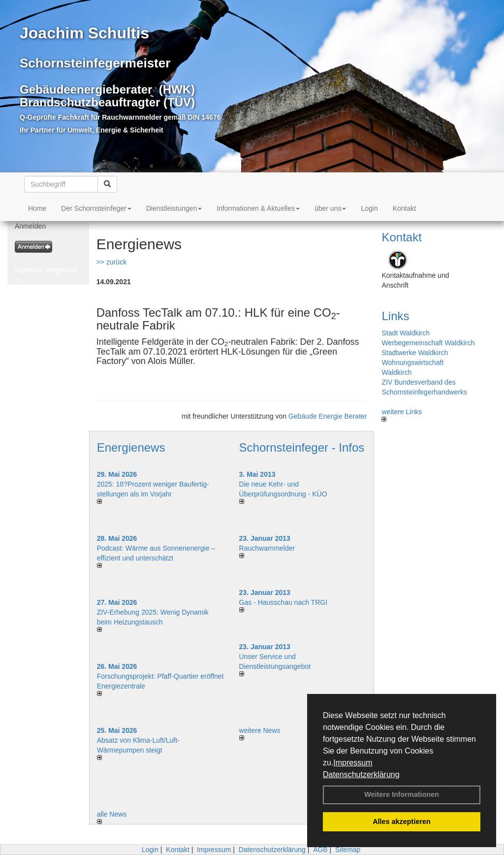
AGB (320, 850)
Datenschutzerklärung (361, 774)
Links (395, 316)
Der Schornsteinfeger (96, 208)
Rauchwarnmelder (267, 548)
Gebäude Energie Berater (328, 416)
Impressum (353, 763)
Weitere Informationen (402, 794)
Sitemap (348, 850)
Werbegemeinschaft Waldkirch (428, 343)
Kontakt (404, 208)
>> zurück (111, 262)
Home (37, 208)
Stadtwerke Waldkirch (415, 353)
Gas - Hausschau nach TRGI (283, 602)
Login (369, 208)
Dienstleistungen (174, 208)
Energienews (131, 447)
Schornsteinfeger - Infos (302, 447)
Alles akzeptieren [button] (402, 822)
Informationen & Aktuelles (258, 208)
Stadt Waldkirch (406, 333)
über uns (330, 208)
